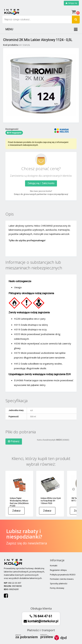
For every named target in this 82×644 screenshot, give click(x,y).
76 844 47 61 (42, 616)
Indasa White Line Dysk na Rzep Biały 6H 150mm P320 (51, 501)
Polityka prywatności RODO (63, 575)
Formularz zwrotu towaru (62, 579)
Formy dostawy (57, 588)
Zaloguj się (71, 3)
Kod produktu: (11, 45)
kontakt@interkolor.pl (43, 621)
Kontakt (54, 566)
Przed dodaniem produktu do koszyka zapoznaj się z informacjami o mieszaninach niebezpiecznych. (38, 144)
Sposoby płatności (59, 583)
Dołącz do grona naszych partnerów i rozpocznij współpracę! (41, 194)
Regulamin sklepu (58, 570)
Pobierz (14, 441)
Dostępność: (12, 129)
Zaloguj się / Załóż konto (41, 183)
